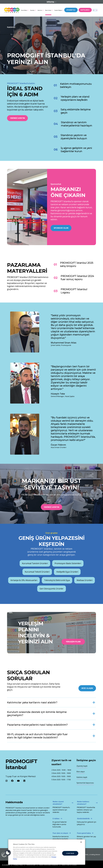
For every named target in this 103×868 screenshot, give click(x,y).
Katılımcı (40, 10)
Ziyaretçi (32, 10)
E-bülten (56, 819)
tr (94, 10)
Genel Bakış (24, 10)
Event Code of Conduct (69, 865)
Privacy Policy (18, 865)
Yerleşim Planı (73, 642)
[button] (8, 853)
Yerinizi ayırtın (17, 118)
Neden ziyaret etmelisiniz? (58, 803)
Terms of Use (31, 865)
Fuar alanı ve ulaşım (60, 833)
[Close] (81, 842)
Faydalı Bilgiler (58, 10)
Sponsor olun (61, 228)
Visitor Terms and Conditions (49, 865)
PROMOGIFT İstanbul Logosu (74, 291)
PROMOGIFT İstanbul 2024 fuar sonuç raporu (77, 278)
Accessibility (6, 865)
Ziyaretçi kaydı (82, 766)
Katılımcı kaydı (82, 777)
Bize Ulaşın (87, 688)
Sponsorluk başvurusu (85, 783)
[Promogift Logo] (12, 10)
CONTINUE (70, 853)
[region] (47, 852)
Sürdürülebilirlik (83, 819)
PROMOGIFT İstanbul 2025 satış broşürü (77, 264)
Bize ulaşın (81, 772)
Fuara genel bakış (84, 833)
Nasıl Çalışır (48, 10)
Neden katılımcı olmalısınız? (83, 803)
